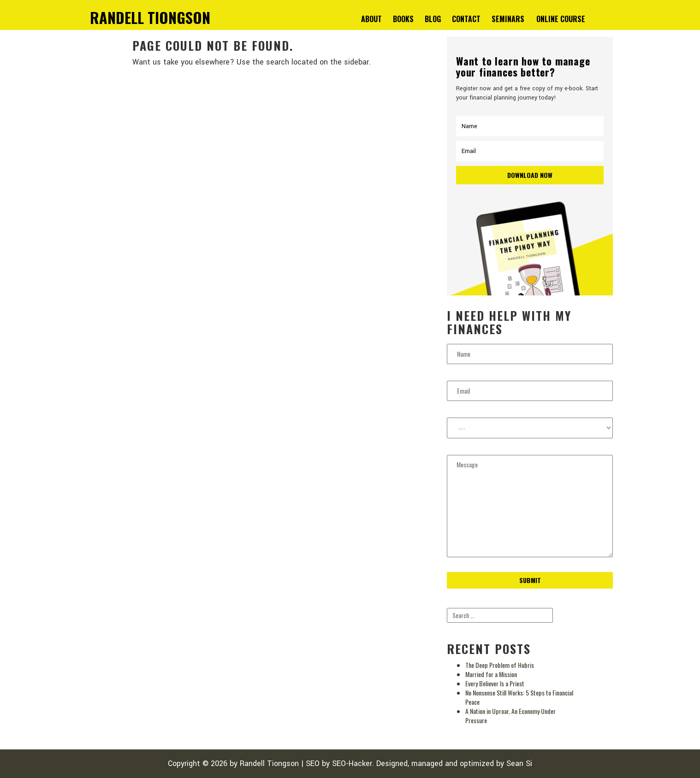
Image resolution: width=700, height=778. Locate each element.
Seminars (508, 19)
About (371, 19)
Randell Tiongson (269, 763)
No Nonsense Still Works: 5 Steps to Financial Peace (519, 697)
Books (403, 19)
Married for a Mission (491, 674)
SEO (313, 763)
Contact (466, 19)
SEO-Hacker (352, 763)
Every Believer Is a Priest (495, 683)
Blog (433, 19)
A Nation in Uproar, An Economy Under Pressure (510, 716)
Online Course (561, 19)
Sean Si (519, 763)
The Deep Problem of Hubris (500, 665)
